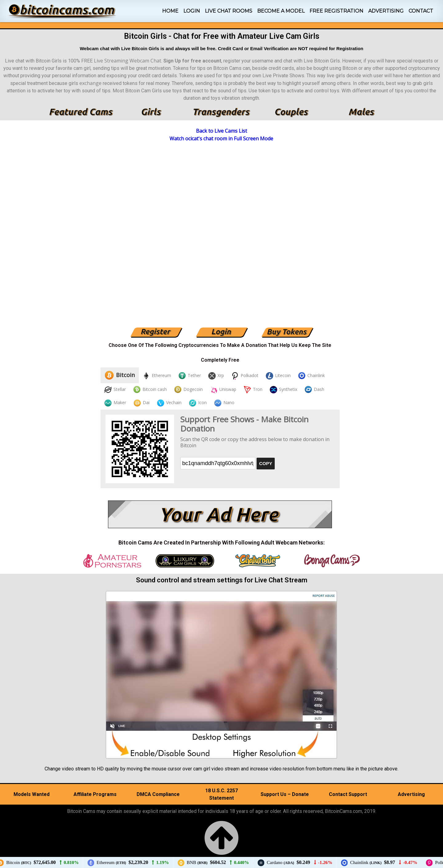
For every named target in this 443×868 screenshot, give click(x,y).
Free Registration (336, 11)
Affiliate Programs (95, 794)
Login (192, 11)
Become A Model (281, 11)
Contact (421, 11)
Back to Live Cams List (221, 131)
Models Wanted (32, 794)
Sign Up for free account (192, 61)
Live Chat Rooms (229, 11)
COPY (266, 463)
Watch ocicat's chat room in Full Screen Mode (221, 139)
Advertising (386, 11)
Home (170, 11)
